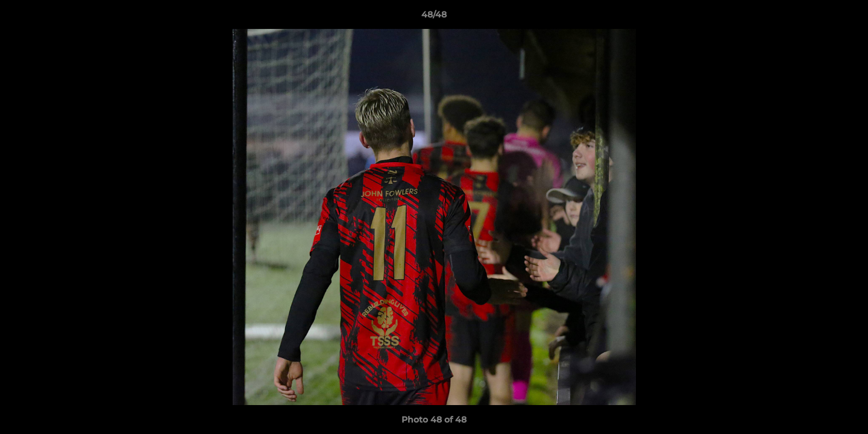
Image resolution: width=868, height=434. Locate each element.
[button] (846, 17)
